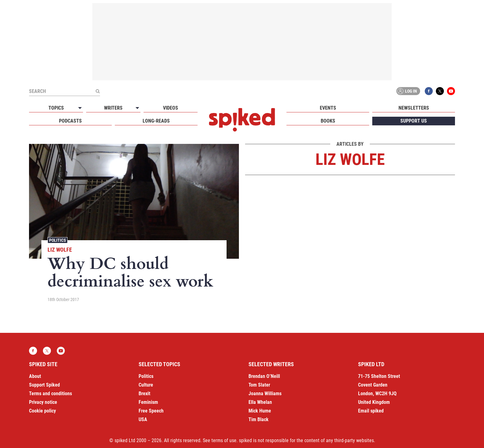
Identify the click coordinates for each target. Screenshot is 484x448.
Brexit (144, 394)
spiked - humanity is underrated (242, 120)
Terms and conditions (50, 394)
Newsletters (414, 108)
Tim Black (259, 419)
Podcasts (70, 121)
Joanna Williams (265, 394)
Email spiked (371, 411)
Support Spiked (44, 385)
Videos (171, 108)
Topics (56, 108)
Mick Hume (260, 411)
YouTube (451, 91)
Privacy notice (43, 402)
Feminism (148, 402)
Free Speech (151, 411)
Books (328, 121)
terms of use (224, 440)
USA (143, 419)
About (35, 376)
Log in (407, 91)
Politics (58, 240)
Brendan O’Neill (264, 376)
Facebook (429, 91)
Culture (146, 385)
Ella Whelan (260, 402)
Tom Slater (259, 385)
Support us (414, 121)
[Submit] (98, 91)
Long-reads (156, 121)
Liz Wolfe (60, 250)
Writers (113, 108)
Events (328, 108)
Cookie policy (42, 411)
